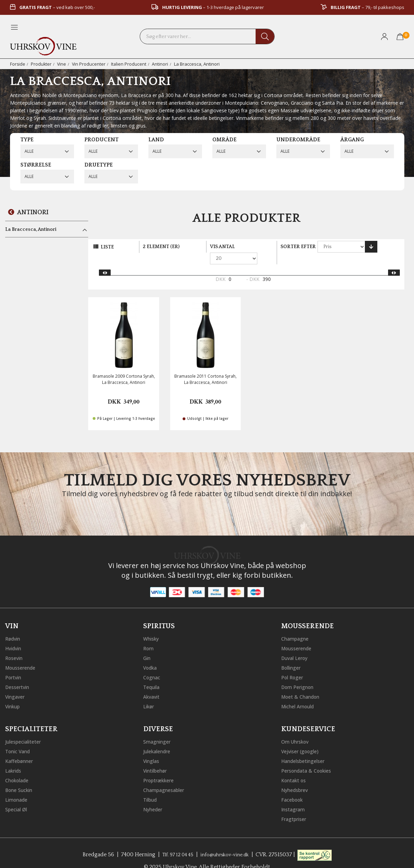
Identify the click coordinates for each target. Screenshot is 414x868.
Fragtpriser (296, 806)
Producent (102, 140)
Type (27, 140)
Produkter (42, 64)
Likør (150, 694)
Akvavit (153, 684)
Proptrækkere (161, 768)
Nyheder (154, 797)
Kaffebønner (21, 748)
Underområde (298, 140)
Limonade (18, 787)
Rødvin (14, 626)
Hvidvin (15, 636)
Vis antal (222, 247)
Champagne (297, 626)
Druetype (99, 165)
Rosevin (16, 645)
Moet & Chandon (304, 684)
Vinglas (153, 748)
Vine (62, 64)
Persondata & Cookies (310, 758)
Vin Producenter (90, 64)
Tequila (153, 674)
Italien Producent (130, 64)
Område (224, 140)
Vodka (151, 655)
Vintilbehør (158, 758)
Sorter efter (298, 247)
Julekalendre (159, 739)
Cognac (153, 665)
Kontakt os (296, 768)
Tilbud (151, 787)
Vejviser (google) (303, 739)
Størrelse (36, 165)
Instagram (295, 797)
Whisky (153, 626)
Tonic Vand (20, 739)
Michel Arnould (301, 694)
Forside (18, 64)
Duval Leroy (297, 645)
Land (156, 140)
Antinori (162, 64)
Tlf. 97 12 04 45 (174, 842)
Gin (148, 645)
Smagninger (159, 729)
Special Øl (18, 797)
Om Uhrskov (297, 729)
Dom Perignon (300, 674)
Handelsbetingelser (307, 748)
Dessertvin (19, 674)
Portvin (15, 665)
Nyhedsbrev (297, 777)
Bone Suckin (21, 777)
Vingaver (17, 684)
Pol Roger (294, 665)
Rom (149, 636)
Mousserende (23, 655)
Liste (107, 247)
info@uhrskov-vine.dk (227, 842)
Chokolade (19, 768)
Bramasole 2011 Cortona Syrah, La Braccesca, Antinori (205, 368)
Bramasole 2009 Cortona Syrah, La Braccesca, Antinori (124, 368)
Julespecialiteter (26, 729)
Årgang (352, 140)
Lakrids (15, 758)
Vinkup (14, 694)
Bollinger (293, 655)
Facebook (294, 787)
